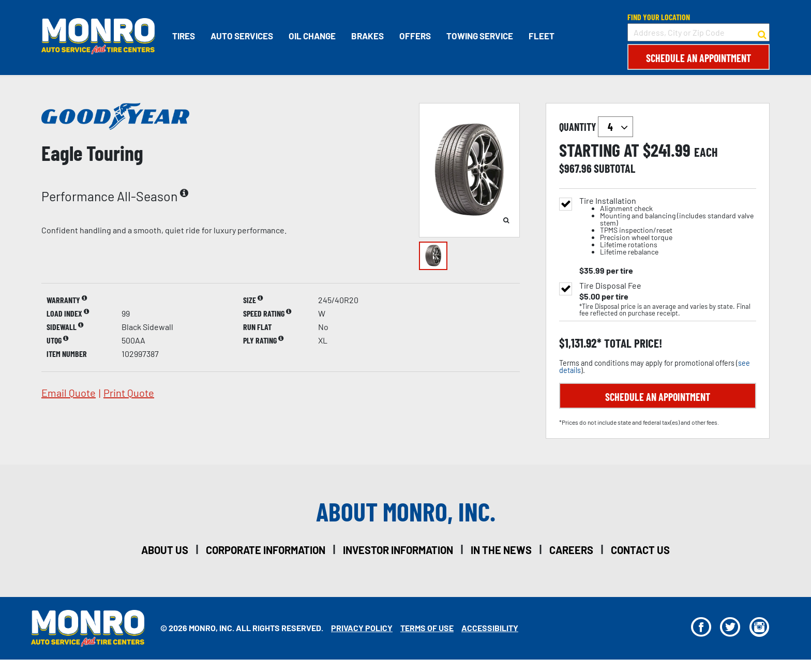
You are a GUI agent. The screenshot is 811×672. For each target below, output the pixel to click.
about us (165, 550)
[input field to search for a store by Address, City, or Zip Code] (699, 32)
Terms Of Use (427, 628)
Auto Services (242, 36)
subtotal (614, 168)
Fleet (542, 36)
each (706, 152)
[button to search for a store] (762, 33)
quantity (596, 127)
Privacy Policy (362, 628)
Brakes (367, 36)
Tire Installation (668, 226)
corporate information (266, 550)
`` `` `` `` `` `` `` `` (615, 127)
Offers (415, 36)
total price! (632, 343)
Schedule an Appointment (699, 58)
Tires (184, 36)
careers (571, 550)
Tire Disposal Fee (610, 286)
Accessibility (490, 628)
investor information (398, 550)
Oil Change (312, 36)
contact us (640, 550)
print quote (129, 393)
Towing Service (480, 36)
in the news (501, 550)
